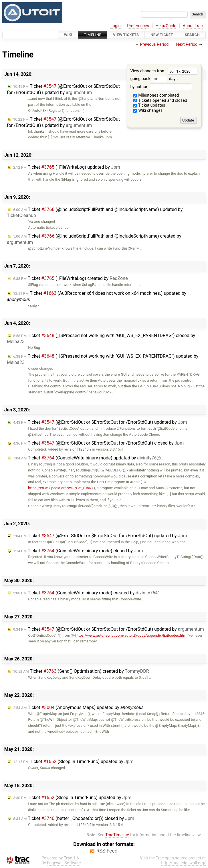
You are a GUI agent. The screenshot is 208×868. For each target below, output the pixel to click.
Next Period (187, 44)
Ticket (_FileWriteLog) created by (70, 278)
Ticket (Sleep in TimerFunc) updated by (73, 762)
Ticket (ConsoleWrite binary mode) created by (88, 593)
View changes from (164, 71)
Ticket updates (149, 105)
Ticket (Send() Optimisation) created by (81, 671)
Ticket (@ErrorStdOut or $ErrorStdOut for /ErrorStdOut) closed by (98, 443)
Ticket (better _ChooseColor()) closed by (74, 818)
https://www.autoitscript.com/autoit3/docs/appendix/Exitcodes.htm (129, 635)
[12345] (83, 449)
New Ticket (162, 35)
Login (116, 26)
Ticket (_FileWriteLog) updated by (67, 167)
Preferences (138, 26)
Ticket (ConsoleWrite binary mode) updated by (88, 458)
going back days (154, 79)
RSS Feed (107, 851)
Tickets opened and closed (160, 100)
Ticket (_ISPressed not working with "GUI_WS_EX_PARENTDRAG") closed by (101, 339)
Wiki (68, 35)
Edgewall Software (64, 863)
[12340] (83, 825)
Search (192, 35)
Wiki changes (148, 111)
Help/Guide (166, 26)
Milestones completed (156, 95)
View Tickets (126, 35)
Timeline (93, 35)
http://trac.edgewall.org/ (183, 863)
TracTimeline (117, 835)
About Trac (193, 26)
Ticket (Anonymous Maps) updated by (78, 707)
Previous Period (154, 44)
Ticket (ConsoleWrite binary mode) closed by (78, 551)
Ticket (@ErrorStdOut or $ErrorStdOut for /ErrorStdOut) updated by (63, 89)
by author (161, 87)
